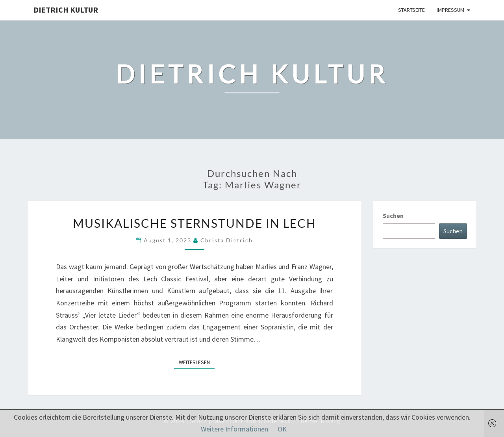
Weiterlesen (197, 362)
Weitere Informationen (234, 429)
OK (282, 429)
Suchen (393, 216)
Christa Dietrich (227, 240)
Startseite (411, 10)
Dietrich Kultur (66, 10)
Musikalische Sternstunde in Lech (195, 223)
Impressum (450, 10)
